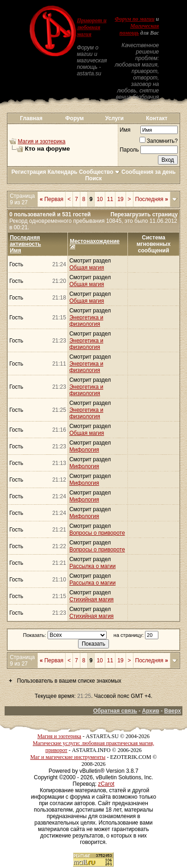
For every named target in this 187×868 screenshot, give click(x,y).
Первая (51, 199)
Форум (74, 118)
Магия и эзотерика (41, 141)
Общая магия (87, 268)
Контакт (157, 118)
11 (110, 199)
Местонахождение (95, 241)
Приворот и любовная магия (91, 27)
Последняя (152, 199)
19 (120, 199)
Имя (125, 130)
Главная (31, 118)
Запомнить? (159, 141)
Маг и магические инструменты (68, 757)
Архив (151, 711)
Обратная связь (115, 711)
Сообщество (100, 172)
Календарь (63, 172)
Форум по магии (135, 19)
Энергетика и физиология (86, 321)
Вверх (172, 711)
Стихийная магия (91, 599)
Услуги (115, 118)
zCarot (106, 784)
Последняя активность (25, 241)
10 (100, 199)
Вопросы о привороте (97, 533)
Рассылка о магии (92, 566)
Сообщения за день (148, 172)
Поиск (93, 178)
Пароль (129, 150)
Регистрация (29, 172)
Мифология (84, 450)
